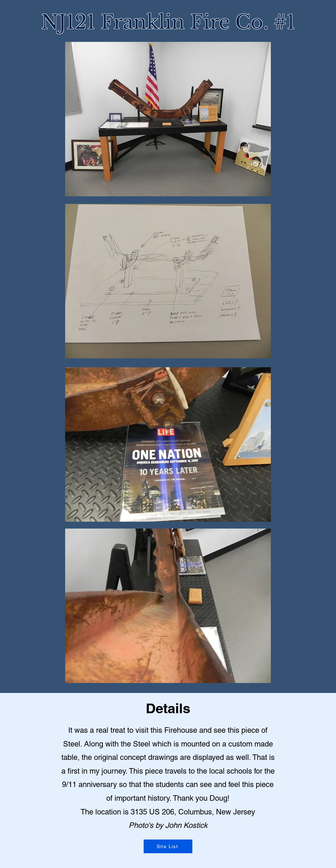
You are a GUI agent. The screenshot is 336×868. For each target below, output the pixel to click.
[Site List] (168, 846)
